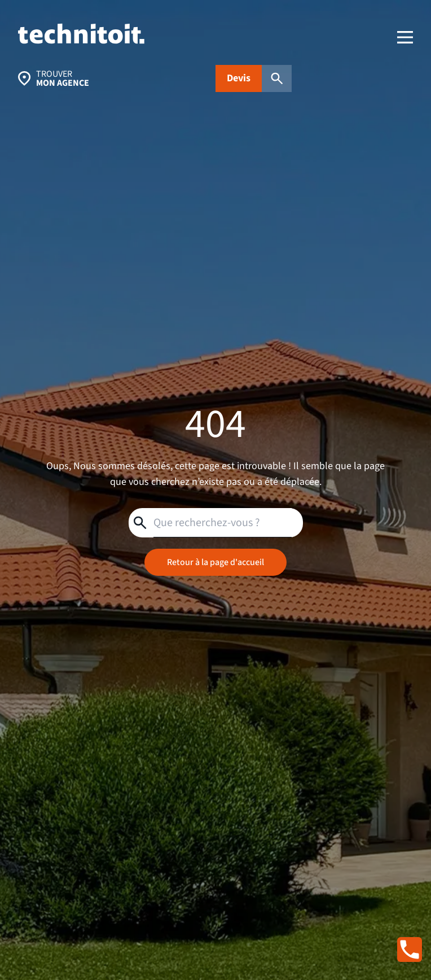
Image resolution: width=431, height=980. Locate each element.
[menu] (405, 37)
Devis (239, 78)
